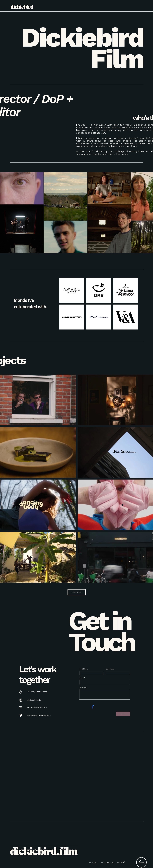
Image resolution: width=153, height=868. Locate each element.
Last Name (110, 669)
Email (82, 678)
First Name (84, 669)
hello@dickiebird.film (37, 707)
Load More (77, 592)
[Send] (123, 714)
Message (83, 687)
